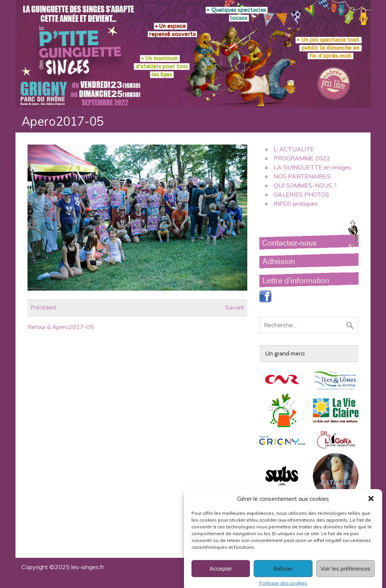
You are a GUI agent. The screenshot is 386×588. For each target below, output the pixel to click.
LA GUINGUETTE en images (312, 167)
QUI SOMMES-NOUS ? (305, 185)
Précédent (44, 308)
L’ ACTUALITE (294, 149)
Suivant (234, 308)
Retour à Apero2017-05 (61, 327)
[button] (371, 504)
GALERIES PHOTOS (301, 194)
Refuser (283, 574)
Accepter (221, 574)
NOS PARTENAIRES (302, 176)
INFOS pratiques (296, 203)
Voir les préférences (345, 574)
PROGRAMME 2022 (302, 158)
